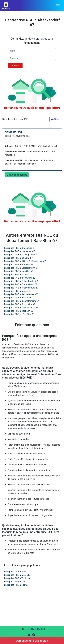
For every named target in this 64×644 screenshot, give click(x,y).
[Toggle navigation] (58, 6)
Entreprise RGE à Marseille (17, 575)
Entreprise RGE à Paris (15, 572)
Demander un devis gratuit (32, 641)
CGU (23, 629)
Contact (41, 629)
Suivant (15, 66)
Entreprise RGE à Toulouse (17, 578)
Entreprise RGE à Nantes (16, 585)
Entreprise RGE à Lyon (15, 582)
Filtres (56, 119)
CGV (32, 629)
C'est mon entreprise (17, 175)
